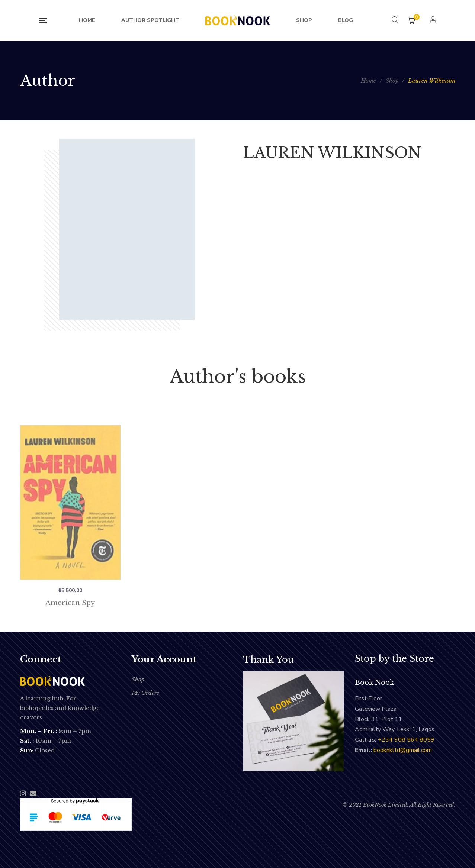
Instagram (23, 793)
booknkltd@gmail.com (403, 750)
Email (33, 793)
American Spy (70, 626)
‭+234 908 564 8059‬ (406, 740)
